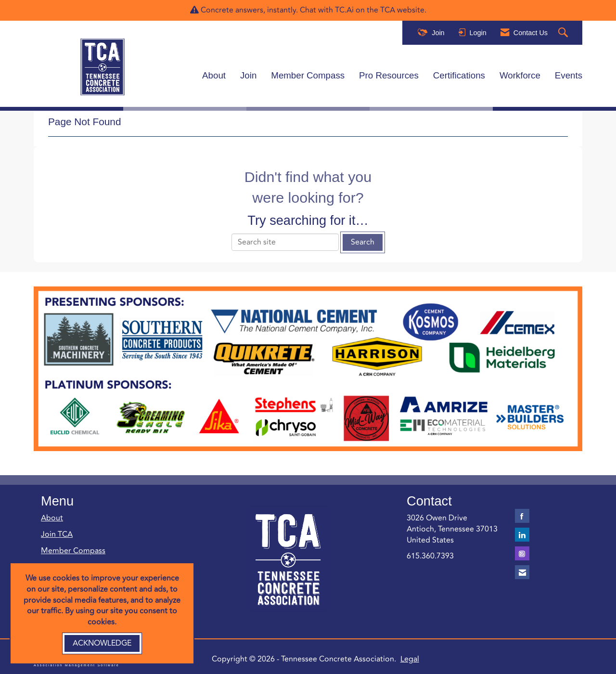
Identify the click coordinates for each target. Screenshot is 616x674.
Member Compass (308, 75)
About (214, 75)
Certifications (459, 75)
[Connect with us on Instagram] (522, 552)
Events (569, 75)
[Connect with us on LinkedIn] (522, 533)
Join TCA (57, 533)
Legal (394, 658)
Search (363, 241)
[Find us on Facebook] (522, 514)
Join (248, 75)
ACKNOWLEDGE (102, 643)
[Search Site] (564, 33)
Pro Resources (389, 75)
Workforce (520, 75)
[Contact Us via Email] (522, 571)
